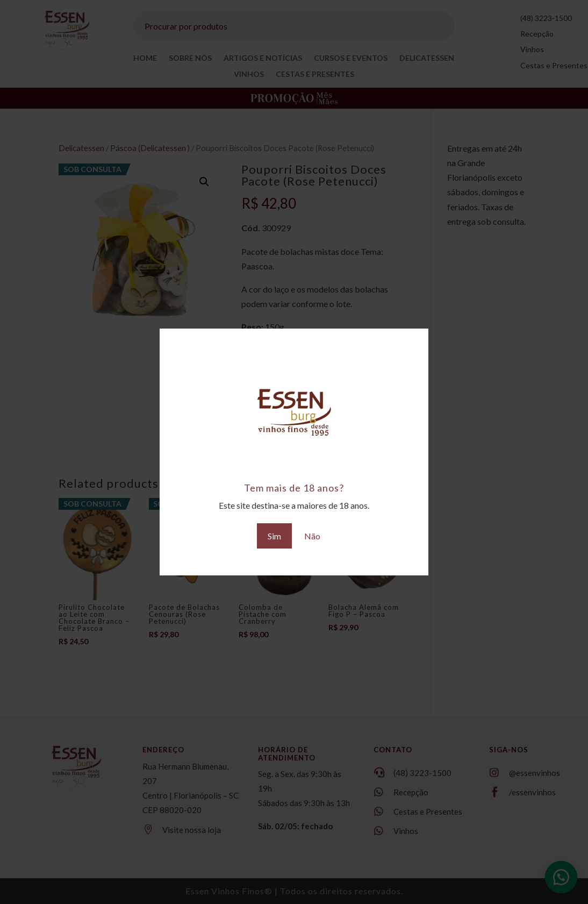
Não (312, 536)
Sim (274, 536)
